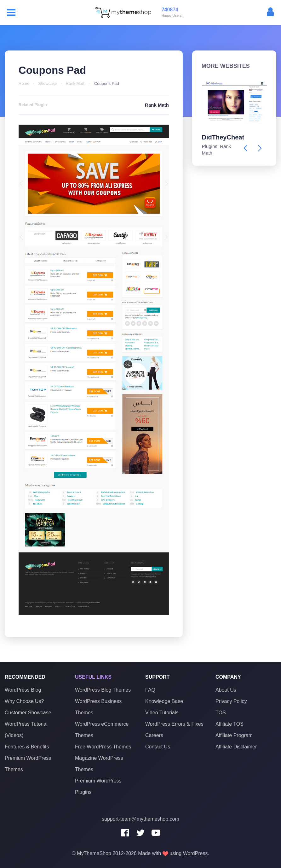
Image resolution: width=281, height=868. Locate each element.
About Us (226, 690)
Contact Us (158, 746)
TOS (221, 712)
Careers (154, 735)
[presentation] (246, 148)
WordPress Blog (23, 690)
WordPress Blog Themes (103, 690)
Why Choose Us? (24, 701)
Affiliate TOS (229, 724)
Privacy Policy (231, 701)
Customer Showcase (28, 712)
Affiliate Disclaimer (236, 746)
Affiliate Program (234, 735)
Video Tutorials (162, 712)
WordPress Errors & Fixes (174, 724)
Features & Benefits (27, 746)
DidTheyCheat (223, 137)
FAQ (150, 690)
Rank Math (76, 83)
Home (24, 83)
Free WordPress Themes (103, 746)
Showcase (48, 83)
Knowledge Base (164, 701)
